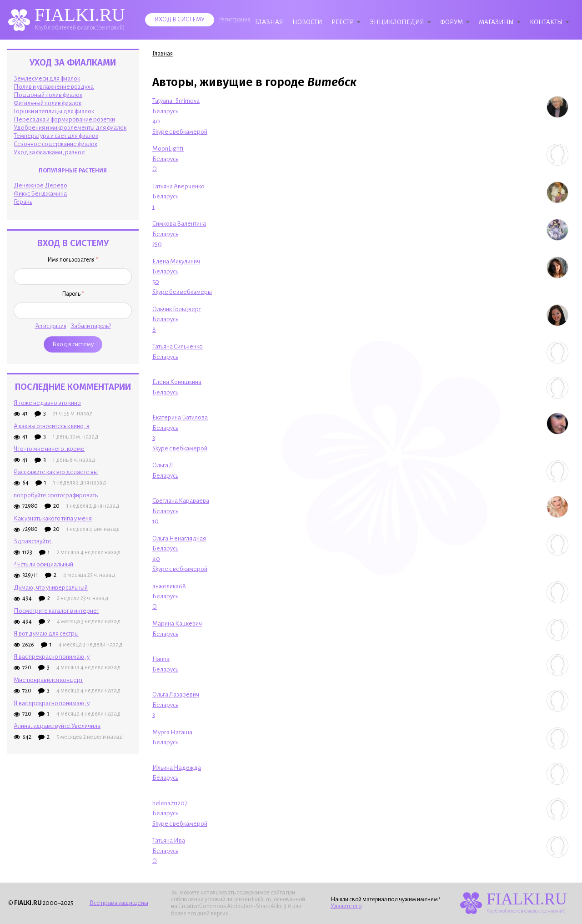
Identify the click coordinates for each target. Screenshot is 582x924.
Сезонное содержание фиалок (55, 144)
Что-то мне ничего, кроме (49, 449)
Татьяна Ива (169, 841)
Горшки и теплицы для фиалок (54, 111)
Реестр (343, 22)
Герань (23, 202)
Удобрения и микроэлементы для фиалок (70, 128)
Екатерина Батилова (180, 417)
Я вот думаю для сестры (46, 634)
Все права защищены (119, 903)
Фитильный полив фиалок (48, 103)
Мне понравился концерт (48, 680)
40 (156, 121)
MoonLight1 (168, 149)
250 (157, 244)
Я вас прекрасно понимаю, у (52, 657)
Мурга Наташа (172, 732)
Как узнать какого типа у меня (53, 518)
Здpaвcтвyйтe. (33, 541)
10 (156, 521)
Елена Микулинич (176, 261)
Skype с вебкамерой (180, 132)
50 (156, 282)
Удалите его (346, 906)
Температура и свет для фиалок (56, 136)
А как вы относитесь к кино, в (52, 426)
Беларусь (165, 111)
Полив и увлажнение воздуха (54, 87)
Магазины (496, 22)
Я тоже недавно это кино (47, 403)
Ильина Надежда (177, 768)
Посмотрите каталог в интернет (56, 611)
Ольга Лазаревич (176, 694)
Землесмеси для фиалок (47, 78)
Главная (269, 22)
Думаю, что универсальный (51, 588)
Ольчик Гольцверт (177, 309)
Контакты (546, 22)
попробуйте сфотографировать (56, 495)
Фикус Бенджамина (40, 194)
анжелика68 (169, 586)
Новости (307, 22)
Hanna (161, 659)
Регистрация (234, 20)
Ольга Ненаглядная (179, 538)
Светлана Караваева (181, 501)
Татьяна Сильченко (178, 346)
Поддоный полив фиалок (48, 95)
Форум (452, 22)
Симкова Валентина (179, 224)
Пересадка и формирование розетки (64, 119)
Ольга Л (163, 465)
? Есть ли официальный (43, 564)
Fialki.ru (261, 899)
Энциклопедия (397, 22)
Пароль (73, 294)
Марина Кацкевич (177, 624)
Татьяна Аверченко (178, 186)
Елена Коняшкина (177, 382)
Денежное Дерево (40, 185)
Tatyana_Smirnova (176, 101)
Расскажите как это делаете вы (56, 472)
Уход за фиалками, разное (49, 152)
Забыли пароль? (91, 326)
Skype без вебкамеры (182, 292)
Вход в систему (180, 20)
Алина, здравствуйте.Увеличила (57, 726)
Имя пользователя (73, 260)
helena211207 (170, 803)
